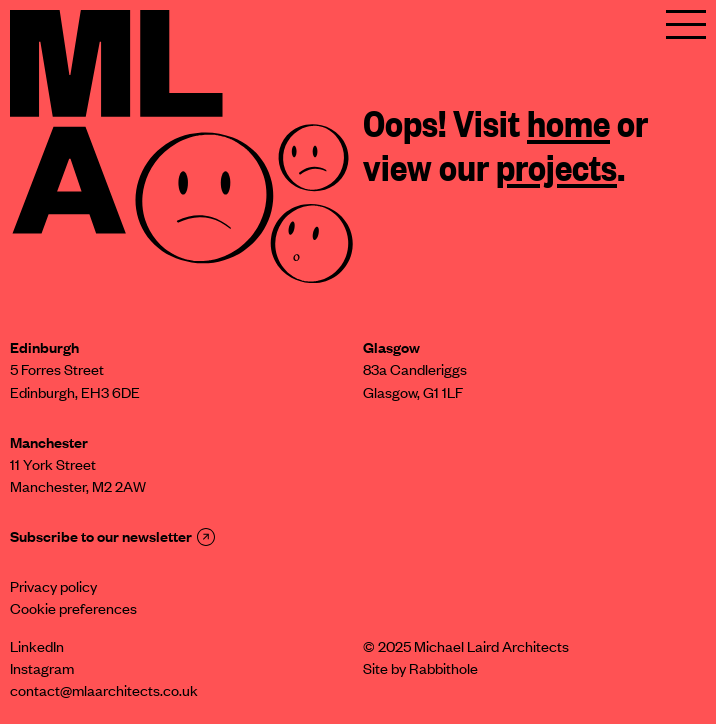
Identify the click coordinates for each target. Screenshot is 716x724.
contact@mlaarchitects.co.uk (104, 693)
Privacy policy (53, 589)
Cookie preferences (73, 611)
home (568, 128)
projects (556, 172)
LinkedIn (37, 649)
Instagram (42, 671)
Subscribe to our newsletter (112, 539)
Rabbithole (443, 671)
